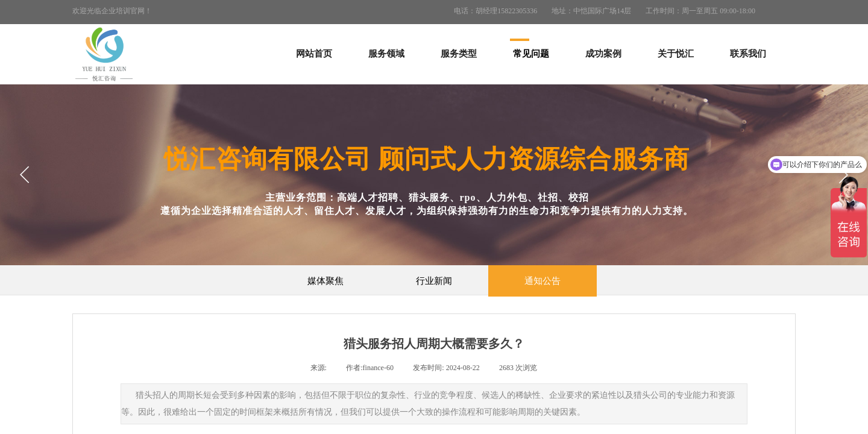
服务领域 (386, 54)
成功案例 (603, 54)
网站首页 (314, 54)
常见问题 (531, 54)
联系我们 (748, 54)
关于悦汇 (676, 54)
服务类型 (459, 54)
